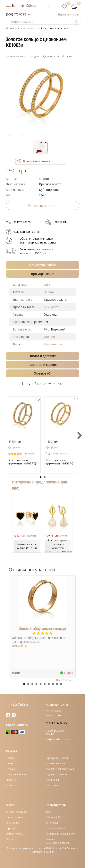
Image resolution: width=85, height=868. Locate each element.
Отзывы (10, 839)
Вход (48, 812)
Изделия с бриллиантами (60, 769)
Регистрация (52, 823)
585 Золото (52, 307)
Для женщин (53, 344)
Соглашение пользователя (60, 834)
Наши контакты (14, 817)
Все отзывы (65, 680)
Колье (9, 785)
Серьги (10, 763)
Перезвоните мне (69, 14)
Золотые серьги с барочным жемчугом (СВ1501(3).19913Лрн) (59, 546)
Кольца (10, 758)
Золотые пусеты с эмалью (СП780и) (27, 546)
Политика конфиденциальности (58, 841)
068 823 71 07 (53, 715)
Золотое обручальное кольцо (42, 629)
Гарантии (11, 828)
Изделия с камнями (57, 774)
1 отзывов (29, 454)
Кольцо (50, 337)
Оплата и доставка (17, 812)
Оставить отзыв (61, 454)
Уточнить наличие (42, 206)
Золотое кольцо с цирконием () (23, 462)
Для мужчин (52, 785)
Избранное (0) (53, 817)
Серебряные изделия (57, 758)
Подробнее (20, 645)
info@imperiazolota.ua (58, 739)
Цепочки (11, 769)
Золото (49, 292)
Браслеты (11, 780)
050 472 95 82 (53, 711)
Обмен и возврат (15, 834)
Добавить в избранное (58, 56)
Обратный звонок (55, 828)
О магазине (12, 823)
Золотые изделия (55, 763)
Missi (48, 285)
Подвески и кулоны (17, 774)
